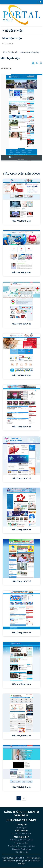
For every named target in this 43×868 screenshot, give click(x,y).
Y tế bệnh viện (13, 31)
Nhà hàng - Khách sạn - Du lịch (21, 846)
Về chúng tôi (22, 828)
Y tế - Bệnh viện (21, 852)
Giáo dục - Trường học (21, 849)
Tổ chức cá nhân (21, 843)
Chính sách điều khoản (21, 834)
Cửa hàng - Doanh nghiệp (21, 840)
